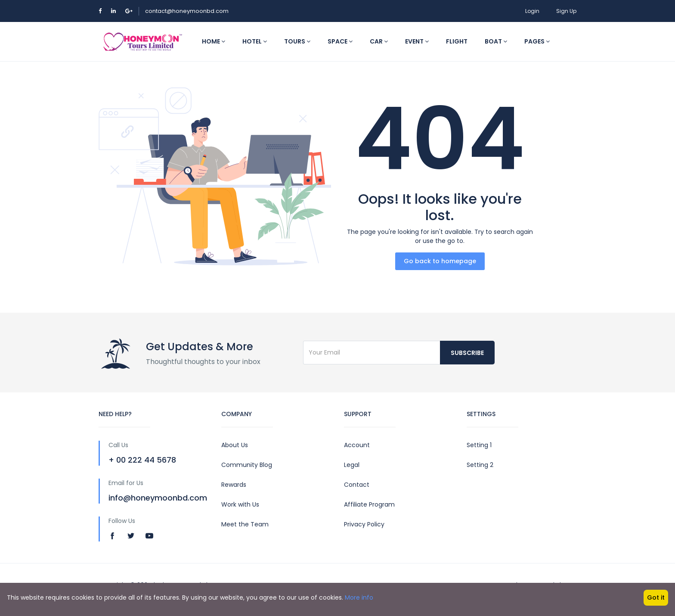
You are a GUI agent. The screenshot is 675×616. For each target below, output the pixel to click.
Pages (537, 41)
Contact (357, 485)
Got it (656, 597)
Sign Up (566, 11)
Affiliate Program (369, 504)
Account (357, 445)
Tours (297, 41)
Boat (496, 41)
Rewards (234, 485)
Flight (457, 41)
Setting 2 (480, 465)
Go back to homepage (440, 261)
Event (417, 41)
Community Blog (247, 465)
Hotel (255, 41)
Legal (352, 465)
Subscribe (467, 353)
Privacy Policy (364, 524)
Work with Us (240, 504)
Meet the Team (245, 524)
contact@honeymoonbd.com (187, 11)
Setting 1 (479, 445)
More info (359, 597)
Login (532, 11)
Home (214, 41)
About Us (235, 445)
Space (340, 41)
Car (379, 41)
